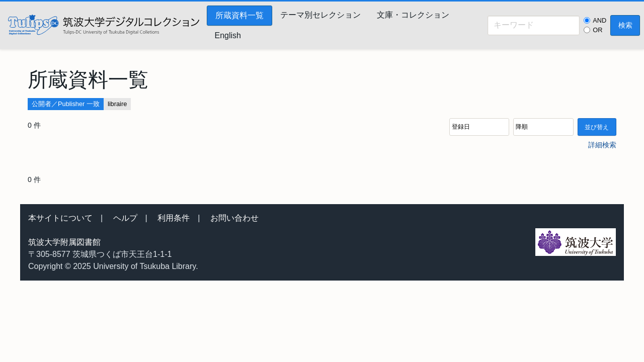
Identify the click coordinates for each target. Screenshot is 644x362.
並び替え (597, 127)
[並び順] (479, 127)
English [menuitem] (228, 35)
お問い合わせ (234, 218)
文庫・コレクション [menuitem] (413, 15)
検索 (625, 25)
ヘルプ (125, 218)
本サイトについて (60, 218)
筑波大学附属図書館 (64, 242)
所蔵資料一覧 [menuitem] (239, 15)
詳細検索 (602, 145)
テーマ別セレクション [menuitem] (320, 15)
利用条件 (174, 218)
